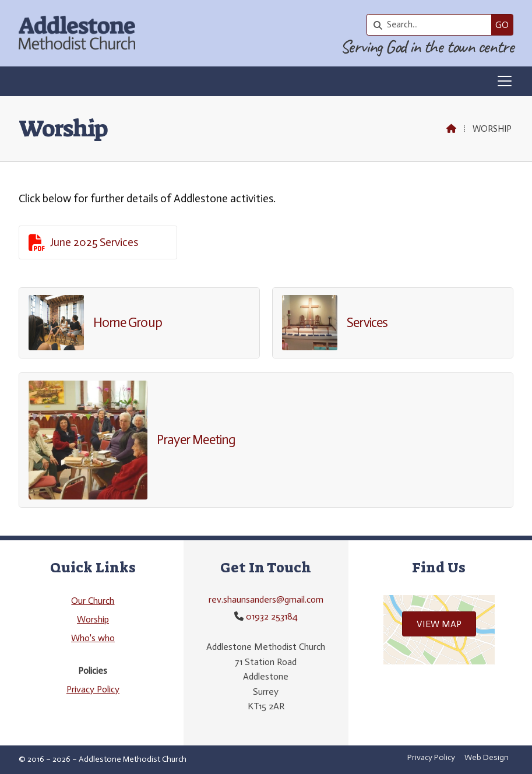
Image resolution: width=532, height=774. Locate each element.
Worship (93, 619)
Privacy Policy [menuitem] (431, 757)
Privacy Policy (93, 689)
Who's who (93, 638)
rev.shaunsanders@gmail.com (266, 599)
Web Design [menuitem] (487, 757)
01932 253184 (272, 616)
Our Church (93, 601)
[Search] (432, 25)
